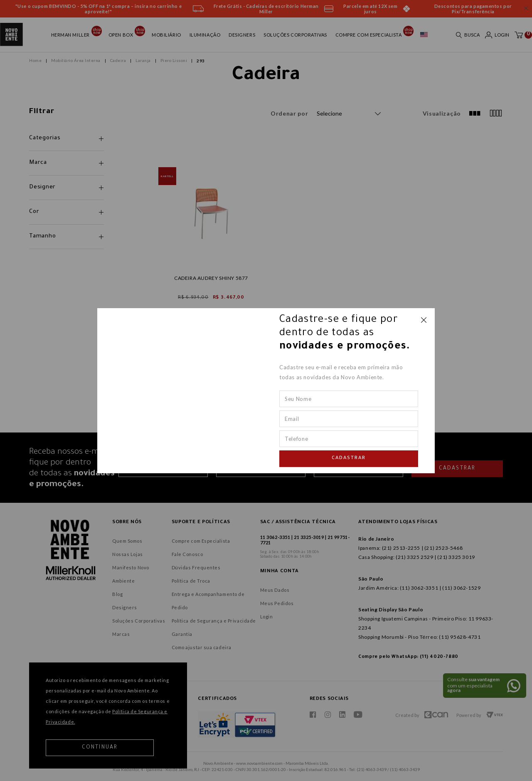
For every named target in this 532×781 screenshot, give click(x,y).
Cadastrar (349, 458)
